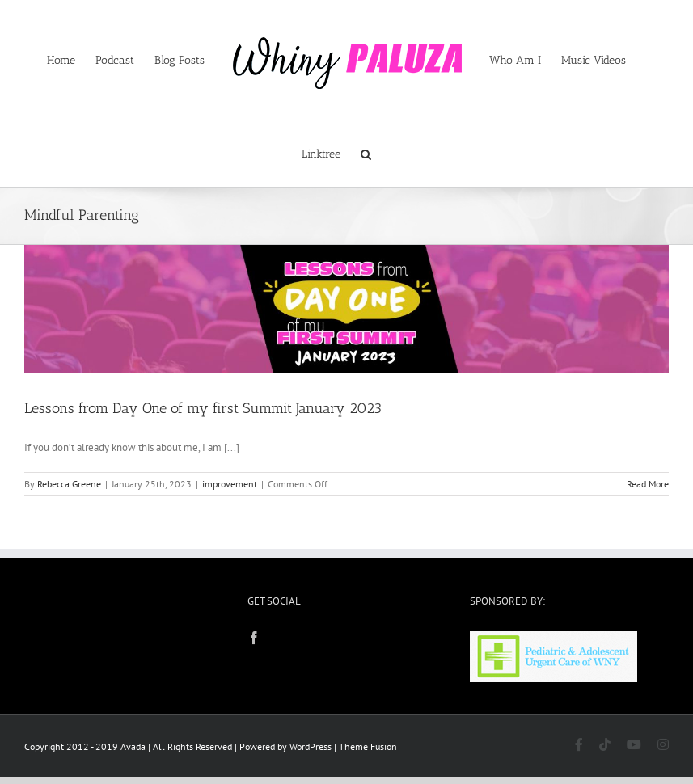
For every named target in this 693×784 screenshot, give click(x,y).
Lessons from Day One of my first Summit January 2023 (203, 408)
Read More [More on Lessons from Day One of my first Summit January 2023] (648, 484)
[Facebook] (254, 638)
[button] (366, 153)
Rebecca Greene (69, 484)
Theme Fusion (368, 746)
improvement (230, 484)
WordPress (311, 746)
